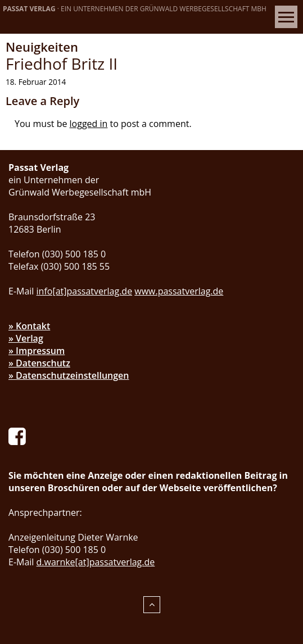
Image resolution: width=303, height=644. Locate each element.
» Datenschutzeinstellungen (69, 375)
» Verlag (26, 338)
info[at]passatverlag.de (85, 291)
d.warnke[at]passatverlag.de (96, 562)
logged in (89, 124)
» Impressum (37, 351)
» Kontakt (29, 326)
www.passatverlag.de (179, 291)
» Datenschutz (39, 363)
